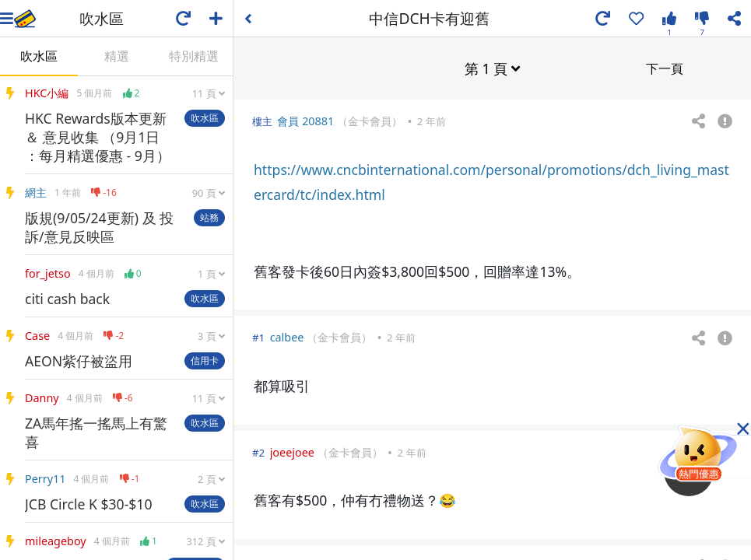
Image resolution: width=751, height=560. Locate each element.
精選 (117, 56)
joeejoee (292, 451)
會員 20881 (305, 120)
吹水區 (39, 56)
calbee (287, 336)
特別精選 (194, 56)
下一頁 (665, 68)
